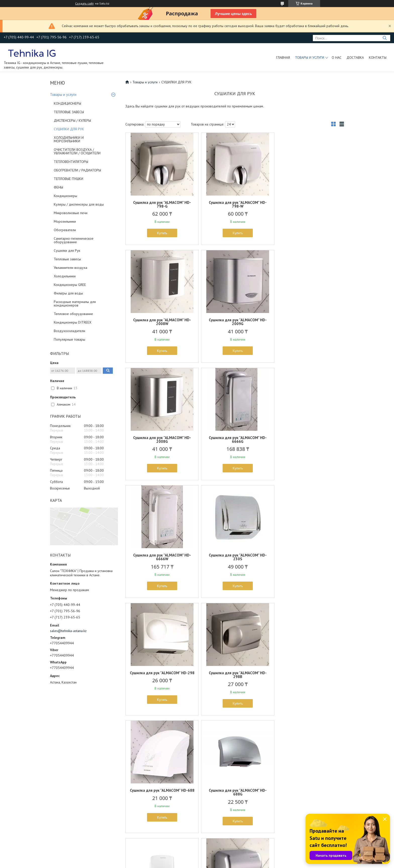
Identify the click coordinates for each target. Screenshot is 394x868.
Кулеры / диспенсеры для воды (79, 204)
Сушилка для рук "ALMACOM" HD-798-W (235, 204)
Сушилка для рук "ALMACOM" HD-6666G (308, 322)
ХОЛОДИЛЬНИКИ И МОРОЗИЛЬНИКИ (69, 139)
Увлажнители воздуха (70, 268)
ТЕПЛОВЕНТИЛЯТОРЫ (71, 162)
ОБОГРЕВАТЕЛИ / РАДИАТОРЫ (77, 170)
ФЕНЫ (58, 187)
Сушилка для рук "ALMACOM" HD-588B (161, 792)
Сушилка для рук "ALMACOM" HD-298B (161, 557)
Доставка (355, 57)
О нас (337, 57)
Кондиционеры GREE (70, 285)
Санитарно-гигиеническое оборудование (74, 240)
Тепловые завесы (67, 259)
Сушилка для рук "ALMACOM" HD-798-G (161, 204)
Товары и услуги (310, 57)
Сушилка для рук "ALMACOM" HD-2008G (235, 322)
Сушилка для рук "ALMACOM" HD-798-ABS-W (308, 675)
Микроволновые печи (71, 213)
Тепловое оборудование (73, 314)
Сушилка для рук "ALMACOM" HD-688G (308, 557)
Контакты (378, 57)
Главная (283, 57)
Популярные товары (69, 339)
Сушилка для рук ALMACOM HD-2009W (161, 675)
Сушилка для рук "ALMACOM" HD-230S (235, 440)
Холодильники (65, 276)
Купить (161, 233)
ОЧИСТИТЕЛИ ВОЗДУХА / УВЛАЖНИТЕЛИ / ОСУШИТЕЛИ (77, 151)
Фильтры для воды (68, 293)
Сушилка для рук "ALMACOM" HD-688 (235, 557)
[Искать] (385, 38)
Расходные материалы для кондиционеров (75, 303)
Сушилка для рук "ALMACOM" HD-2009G (161, 322)
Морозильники (65, 221)
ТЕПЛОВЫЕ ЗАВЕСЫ (69, 112)
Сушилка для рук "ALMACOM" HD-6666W (161, 440)
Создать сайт (84, 4)
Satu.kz (219, 859)
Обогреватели (65, 230)
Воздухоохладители (69, 331)
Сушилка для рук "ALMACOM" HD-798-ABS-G (235, 675)
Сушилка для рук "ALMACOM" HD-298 (308, 440)
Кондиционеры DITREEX (73, 322)
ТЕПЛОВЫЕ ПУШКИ (68, 179)
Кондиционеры (65, 196)
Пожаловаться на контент (251, 863)
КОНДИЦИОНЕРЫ (67, 103)
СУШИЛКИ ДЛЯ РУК (69, 129)
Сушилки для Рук (67, 251)
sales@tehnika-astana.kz (68, 631)
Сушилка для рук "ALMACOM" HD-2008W (308, 204)
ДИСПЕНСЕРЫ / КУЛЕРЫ (72, 120)
